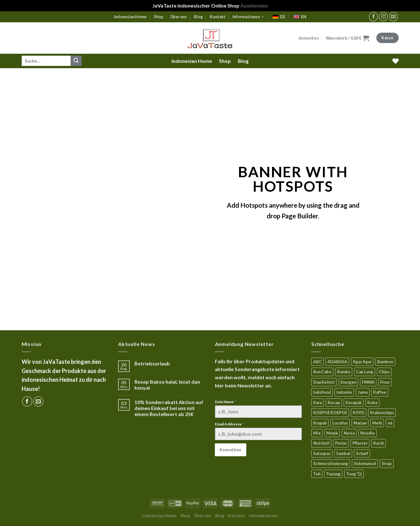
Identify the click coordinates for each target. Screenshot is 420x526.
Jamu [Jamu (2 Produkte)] (363, 392)
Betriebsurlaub (152, 363)
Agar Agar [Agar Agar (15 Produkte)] (362, 362)
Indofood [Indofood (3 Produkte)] (322, 392)
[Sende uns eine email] (393, 16)
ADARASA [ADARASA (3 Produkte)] (337, 362)
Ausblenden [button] (254, 5)
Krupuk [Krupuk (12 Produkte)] (320, 423)
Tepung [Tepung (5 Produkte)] (333, 474)
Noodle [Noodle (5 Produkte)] (368, 433)
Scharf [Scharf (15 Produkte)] (362, 453)
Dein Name (225, 402)
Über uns (178, 17)
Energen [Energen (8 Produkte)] (348, 382)
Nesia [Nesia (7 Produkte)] (349, 433)
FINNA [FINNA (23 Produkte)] (368, 382)
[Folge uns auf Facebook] (373, 16)
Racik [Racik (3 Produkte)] (379, 443)
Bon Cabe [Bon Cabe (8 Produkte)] (322, 372)
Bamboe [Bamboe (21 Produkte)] (385, 362)
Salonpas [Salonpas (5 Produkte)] (322, 453)
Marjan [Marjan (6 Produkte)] (360, 423)
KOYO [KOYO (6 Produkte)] (359, 413)
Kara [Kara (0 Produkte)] (318, 403)
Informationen (248, 17)
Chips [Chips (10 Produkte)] (384, 372)
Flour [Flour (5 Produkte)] (385, 382)
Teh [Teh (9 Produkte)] (317, 474)
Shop (158, 17)
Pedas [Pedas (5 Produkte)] (341, 443)
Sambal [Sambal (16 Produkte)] (343, 453)
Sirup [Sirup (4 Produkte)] (387, 463)
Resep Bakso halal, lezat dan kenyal (167, 385)
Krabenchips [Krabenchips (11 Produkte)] (382, 413)
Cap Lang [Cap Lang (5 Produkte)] (365, 372)
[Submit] (76, 61)
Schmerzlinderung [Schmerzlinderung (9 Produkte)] (331, 463)
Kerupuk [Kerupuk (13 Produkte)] (354, 403)
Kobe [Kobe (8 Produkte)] (372, 403)
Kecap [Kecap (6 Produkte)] (334, 403)
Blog (198, 17)
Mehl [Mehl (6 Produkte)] (377, 423)
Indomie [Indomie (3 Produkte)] (344, 392)
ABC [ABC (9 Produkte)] (317, 362)
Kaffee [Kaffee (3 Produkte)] (380, 392)
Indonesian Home (130, 17)
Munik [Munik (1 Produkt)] (332, 433)
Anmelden (230, 449)
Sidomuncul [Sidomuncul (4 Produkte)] (365, 463)
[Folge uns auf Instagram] (383, 16)
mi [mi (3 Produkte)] (390, 423)
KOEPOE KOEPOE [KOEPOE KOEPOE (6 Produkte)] (330, 413)
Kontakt (218, 17)
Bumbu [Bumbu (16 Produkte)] (344, 372)
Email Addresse (229, 424)
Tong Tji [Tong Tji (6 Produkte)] (354, 474)
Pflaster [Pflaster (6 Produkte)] (360, 443)
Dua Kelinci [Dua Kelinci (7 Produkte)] (324, 382)
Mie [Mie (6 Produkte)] (317, 433)
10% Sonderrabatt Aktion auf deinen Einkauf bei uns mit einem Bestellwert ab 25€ (169, 408)
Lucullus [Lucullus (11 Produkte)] (340, 423)
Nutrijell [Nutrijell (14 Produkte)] (321, 443)
